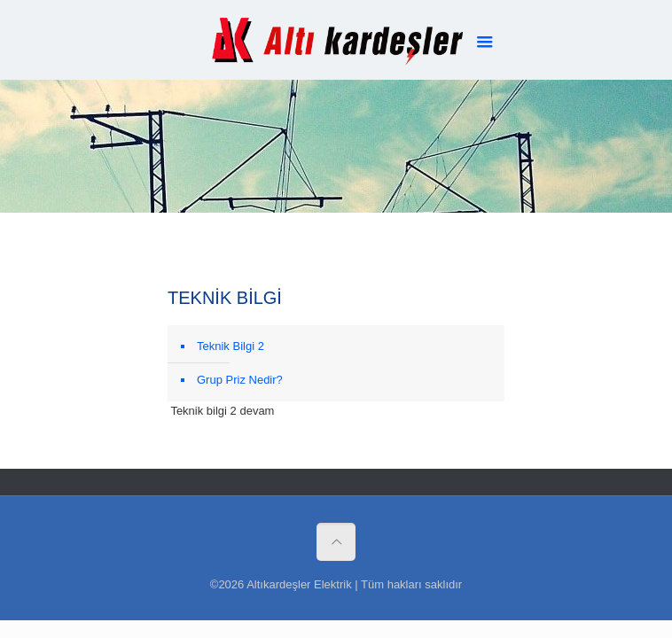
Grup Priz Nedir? (240, 380)
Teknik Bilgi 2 (231, 346)
